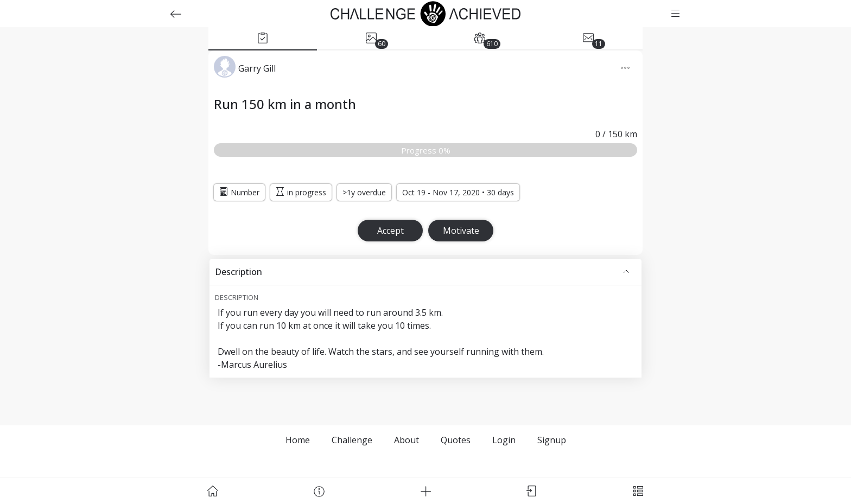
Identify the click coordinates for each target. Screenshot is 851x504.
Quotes (456, 440)
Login (504, 440)
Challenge (352, 440)
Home (298, 440)
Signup (552, 440)
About (407, 440)
